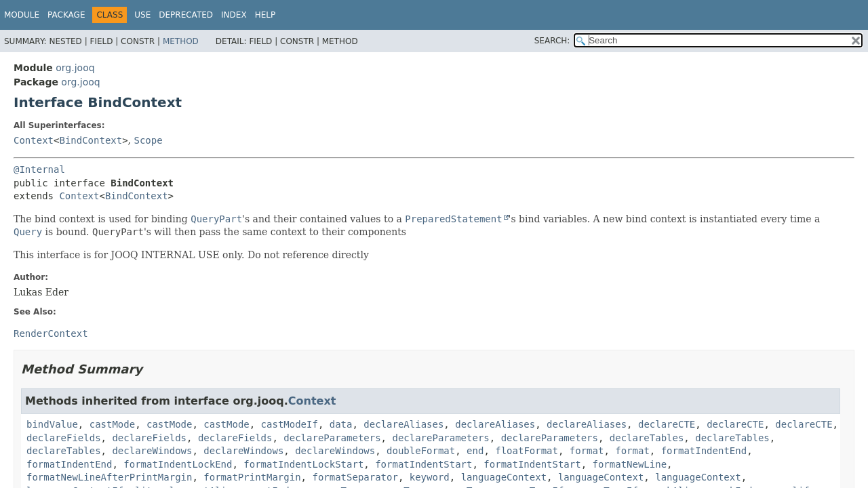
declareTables (647, 438)
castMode (112, 424)
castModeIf (290, 424)
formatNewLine (630, 464)
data (341, 424)
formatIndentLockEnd (178, 464)
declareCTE (667, 424)
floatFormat (527, 451)
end (475, 451)
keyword (430, 477)
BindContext (91, 140)
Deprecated (186, 15)
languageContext (504, 477)
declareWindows (152, 451)
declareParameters (332, 438)
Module (22, 15)
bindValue (52, 424)
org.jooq (75, 68)
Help (265, 15)
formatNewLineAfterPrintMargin (109, 477)
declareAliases (403, 424)
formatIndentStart (423, 464)
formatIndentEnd (704, 451)
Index (234, 15)
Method (181, 41)
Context (34, 140)
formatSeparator (355, 477)
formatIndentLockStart (303, 464)
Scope (149, 140)
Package (66, 15)
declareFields (64, 438)
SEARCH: (552, 41)
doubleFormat (421, 451)
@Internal (39, 169)
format (587, 451)
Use (142, 15)
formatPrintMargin (252, 477)
